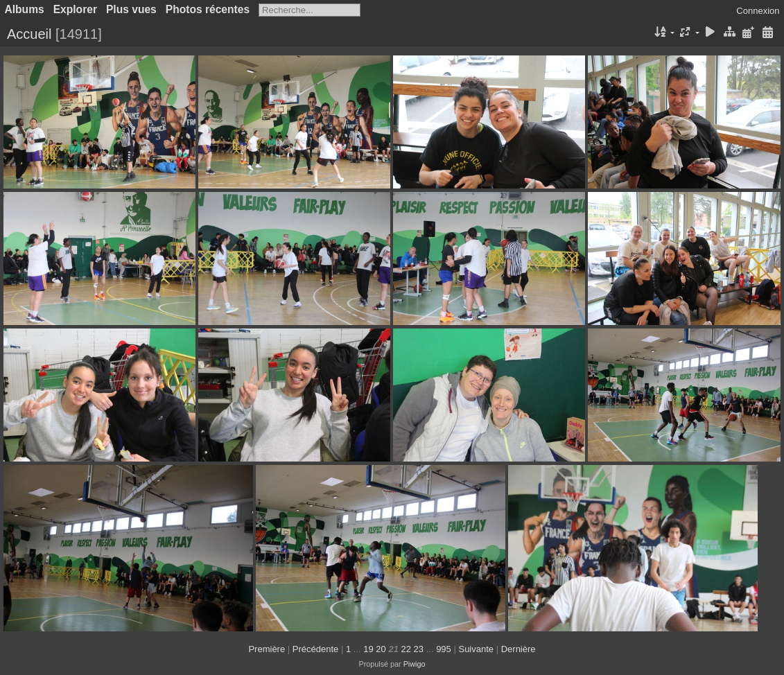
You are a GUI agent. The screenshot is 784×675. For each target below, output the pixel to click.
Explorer (75, 9)
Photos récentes (208, 9)
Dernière (519, 649)
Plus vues (131, 9)
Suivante (476, 649)
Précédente (316, 649)
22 (406, 649)
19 (368, 649)
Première (267, 649)
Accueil (29, 34)
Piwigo (415, 664)
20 (381, 649)
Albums (25, 9)
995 (444, 649)
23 (419, 649)
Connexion (758, 11)
